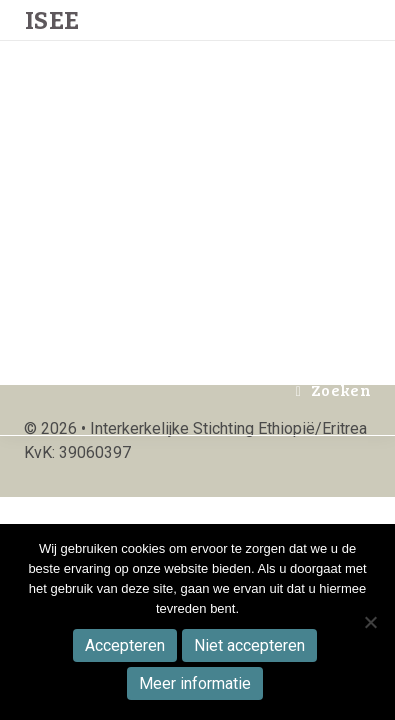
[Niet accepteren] (370, 622)
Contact (231, 302)
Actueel (207, 41)
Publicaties (253, 128)
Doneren (141, 302)
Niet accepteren (249, 645)
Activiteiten (240, 215)
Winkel (136, 215)
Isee (51, 216)
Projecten (145, 128)
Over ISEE (307, 41)
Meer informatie (195, 683)
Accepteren (125, 645)
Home (129, 41)
